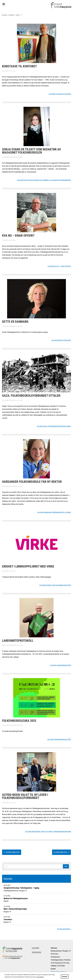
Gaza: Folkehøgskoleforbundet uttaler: (31, 395)
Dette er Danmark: (16, 321)
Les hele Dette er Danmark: (61, 340)
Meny (4, 3)
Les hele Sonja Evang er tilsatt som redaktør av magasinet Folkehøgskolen (44, 180)
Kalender (8, 879)
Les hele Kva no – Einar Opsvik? (59, 266)
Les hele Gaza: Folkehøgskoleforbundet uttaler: (54, 426)
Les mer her (40, 977)
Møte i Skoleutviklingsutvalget (15, 909)
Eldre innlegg (60, 852)
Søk (66, 866)
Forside (4, 15)
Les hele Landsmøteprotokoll (60, 665)
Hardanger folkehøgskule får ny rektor (32, 482)
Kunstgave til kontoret (19, 66)
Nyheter (11, 15)
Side (17, 15)
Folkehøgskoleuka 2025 (19, 721)
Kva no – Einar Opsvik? (18, 235)
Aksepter (65, 976)
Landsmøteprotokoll (18, 640)
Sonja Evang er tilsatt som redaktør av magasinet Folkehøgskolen (31, 151)
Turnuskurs (8, 919)
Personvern (36, 952)
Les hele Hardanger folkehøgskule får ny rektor (54, 512)
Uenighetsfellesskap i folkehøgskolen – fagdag (21, 888)
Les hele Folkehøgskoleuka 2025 (59, 739)
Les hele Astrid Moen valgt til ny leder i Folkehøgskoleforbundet (48, 831)
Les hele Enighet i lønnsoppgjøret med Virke (55, 585)
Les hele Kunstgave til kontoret (60, 94)
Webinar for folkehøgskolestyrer (16, 898)
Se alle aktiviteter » (64, 929)
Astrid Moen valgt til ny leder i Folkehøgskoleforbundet (25, 796)
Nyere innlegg (13, 852)
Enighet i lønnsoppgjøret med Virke (28, 566)
